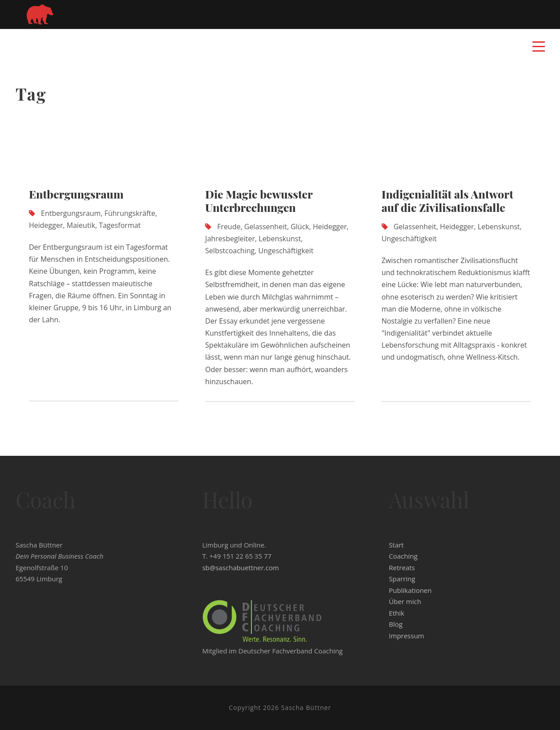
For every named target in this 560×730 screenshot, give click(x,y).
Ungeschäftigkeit (286, 251)
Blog (396, 624)
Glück (300, 227)
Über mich (405, 601)
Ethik (397, 613)
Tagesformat (120, 225)
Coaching (403, 556)
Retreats (402, 568)
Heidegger (46, 225)
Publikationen (410, 590)
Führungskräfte (130, 213)
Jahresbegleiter (230, 239)
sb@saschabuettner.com (241, 568)
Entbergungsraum (76, 194)
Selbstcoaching (230, 251)
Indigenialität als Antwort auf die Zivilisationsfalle (447, 201)
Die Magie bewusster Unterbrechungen (259, 201)
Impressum (406, 636)
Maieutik (81, 225)
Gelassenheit (266, 227)
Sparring (402, 579)
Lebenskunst (280, 239)
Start (396, 545)
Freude (229, 227)
